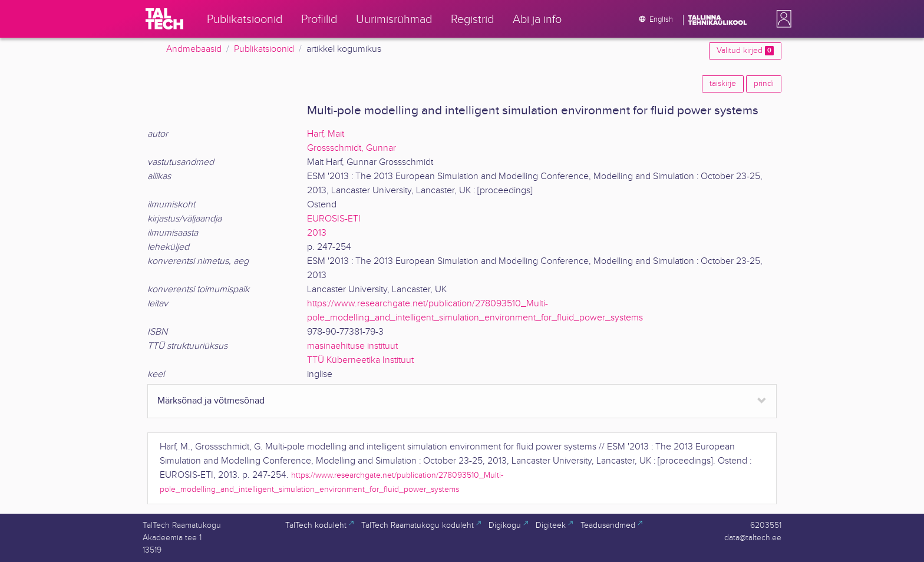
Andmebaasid (194, 49)
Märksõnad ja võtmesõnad (211, 401)
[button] (781, 19)
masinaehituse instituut (352, 346)
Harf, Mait (326, 134)
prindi (764, 84)
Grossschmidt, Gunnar (352, 148)
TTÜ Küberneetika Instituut (360, 360)
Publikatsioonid (264, 49)
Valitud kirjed (745, 51)
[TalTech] (164, 19)
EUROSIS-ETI (334, 219)
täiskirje (723, 84)
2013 (317, 233)
